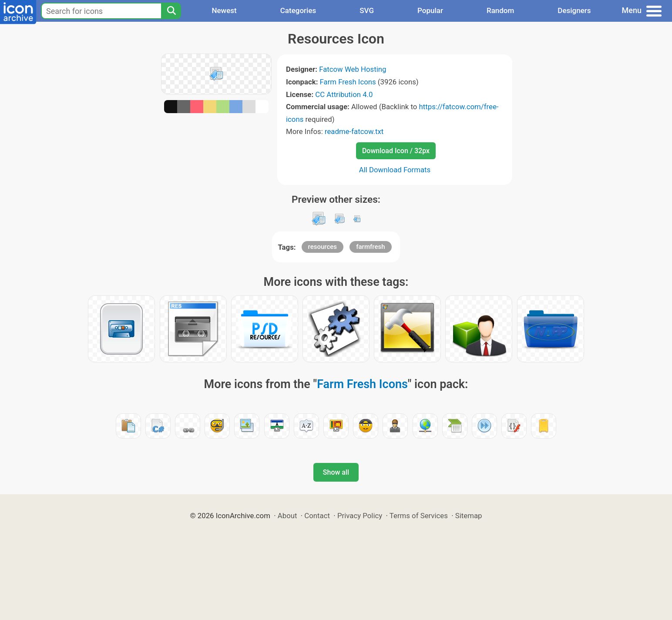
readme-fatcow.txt (354, 131)
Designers (574, 10)
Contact (317, 516)
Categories (298, 10)
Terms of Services (419, 516)
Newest (224, 10)
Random (500, 10)
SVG (367, 10)
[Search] (171, 11)
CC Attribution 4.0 (344, 94)
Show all (336, 472)
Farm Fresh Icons (348, 82)
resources (323, 247)
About (287, 516)
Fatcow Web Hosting (353, 69)
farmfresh (370, 247)
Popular (430, 10)
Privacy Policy (360, 516)
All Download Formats (395, 170)
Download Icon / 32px (396, 151)
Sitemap (469, 516)
